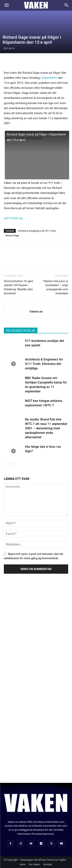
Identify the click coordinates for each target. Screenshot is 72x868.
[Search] (67, 5)
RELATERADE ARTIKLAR (21, 331)
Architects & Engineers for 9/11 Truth (37, 231)
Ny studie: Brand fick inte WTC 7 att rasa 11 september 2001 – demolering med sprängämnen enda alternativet (46, 428)
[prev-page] (6, 465)
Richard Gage (12, 235)
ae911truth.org (13, 218)
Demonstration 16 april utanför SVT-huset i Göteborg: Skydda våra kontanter (18, 287)
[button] (7, 5)
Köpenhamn (50, 78)
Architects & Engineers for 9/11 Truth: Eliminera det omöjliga (44, 364)
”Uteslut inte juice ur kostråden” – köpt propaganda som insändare (55, 287)
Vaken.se (36, 311)
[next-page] (12, 465)
